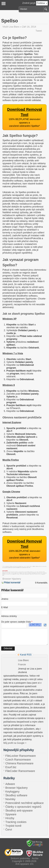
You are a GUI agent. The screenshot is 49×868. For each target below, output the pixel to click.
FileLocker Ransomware (21, 756)
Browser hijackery (12, 579)
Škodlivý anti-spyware (19, 811)
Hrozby (10, 818)
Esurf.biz (11, 767)
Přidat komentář (12, 582)
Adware (10, 784)
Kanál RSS (26, 655)
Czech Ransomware (18, 760)
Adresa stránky (9, 616)
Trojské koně (13, 826)
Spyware (11, 814)
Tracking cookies (16, 822)
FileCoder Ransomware (20, 771)
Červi (9, 830)
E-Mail (5, 607)
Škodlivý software (16, 795)
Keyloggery (12, 792)
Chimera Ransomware (19, 763)
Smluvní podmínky (20, 858)
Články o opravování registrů (23, 807)
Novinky (10, 799)
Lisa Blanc (14, 27)
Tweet (39, 31)
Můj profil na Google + (15, 743)
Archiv (35, 858)
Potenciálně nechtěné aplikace (24, 803)
